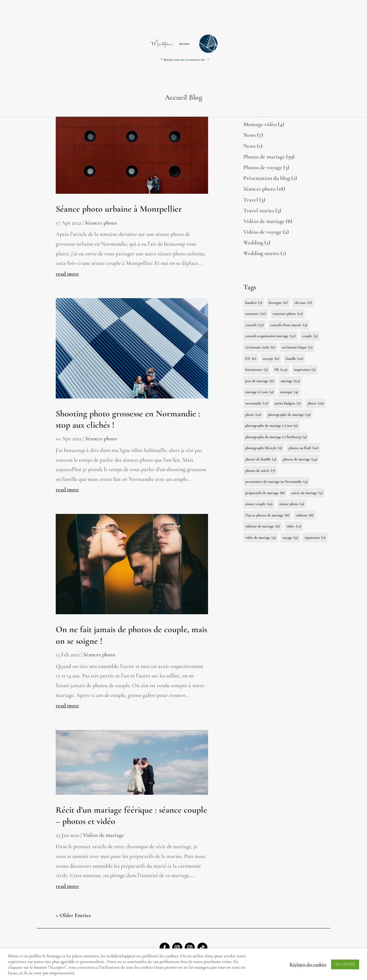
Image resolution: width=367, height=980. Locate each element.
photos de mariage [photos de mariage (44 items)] (300, 459)
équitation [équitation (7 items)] (315, 538)
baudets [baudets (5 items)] (254, 303)
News (249, 135)
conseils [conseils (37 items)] (254, 325)
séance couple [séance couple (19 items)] (259, 504)
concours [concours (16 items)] (256, 314)
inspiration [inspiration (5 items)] (305, 370)
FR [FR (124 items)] (281, 370)
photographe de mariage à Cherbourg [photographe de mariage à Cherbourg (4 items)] (276, 437)
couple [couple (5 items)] (310, 336)
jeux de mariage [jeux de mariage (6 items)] (260, 381)
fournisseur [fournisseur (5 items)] (257, 370)
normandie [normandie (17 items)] (257, 403)
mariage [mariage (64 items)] (290, 381)
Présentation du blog (267, 178)
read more (67, 274)
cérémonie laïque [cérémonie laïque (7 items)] (297, 347)
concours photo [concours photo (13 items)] (288, 314)
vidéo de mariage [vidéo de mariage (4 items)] (260, 538)
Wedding (253, 242)
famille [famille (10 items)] (294, 359)
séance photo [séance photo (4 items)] (292, 504)
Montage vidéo (260, 124)
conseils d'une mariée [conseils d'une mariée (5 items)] (289, 325)
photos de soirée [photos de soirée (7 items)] (260, 471)
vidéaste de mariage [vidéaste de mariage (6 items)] (263, 526)
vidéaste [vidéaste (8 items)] (305, 515)
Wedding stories (261, 253)
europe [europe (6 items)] (271, 359)
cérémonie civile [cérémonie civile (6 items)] (260, 347)
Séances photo (101, 223)
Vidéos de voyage (263, 232)
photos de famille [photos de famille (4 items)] (261, 459)
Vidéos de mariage (103, 835)
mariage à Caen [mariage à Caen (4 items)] (259, 392)
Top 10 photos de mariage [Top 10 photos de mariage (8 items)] (267, 515)
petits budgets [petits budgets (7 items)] (288, 403)
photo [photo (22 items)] (253, 415)
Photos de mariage (264, 157)
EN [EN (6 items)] (251, 359)
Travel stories (259, 210)
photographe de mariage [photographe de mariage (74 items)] (289, 415)
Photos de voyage (263, 167)
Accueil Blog (183, 99)
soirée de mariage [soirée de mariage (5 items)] (307, 493)
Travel (251, 200)
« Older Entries (73, 915)
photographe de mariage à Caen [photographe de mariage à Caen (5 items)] (271, 426)
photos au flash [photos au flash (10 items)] (303, 448)
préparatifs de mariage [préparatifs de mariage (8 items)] (265, 493)
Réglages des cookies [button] (308, 964)
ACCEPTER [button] (345, 964)
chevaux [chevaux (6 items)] (303, 303)
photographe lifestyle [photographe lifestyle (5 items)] (264, 448)
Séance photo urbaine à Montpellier (119, 209)
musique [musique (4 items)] (289, 392)
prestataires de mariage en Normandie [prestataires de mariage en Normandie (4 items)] (276, 482)
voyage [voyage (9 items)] (290, 538)
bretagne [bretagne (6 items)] (278, 303)
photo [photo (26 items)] (316, 403)
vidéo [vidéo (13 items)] (294, 526)
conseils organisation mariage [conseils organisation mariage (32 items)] (270, 336)
